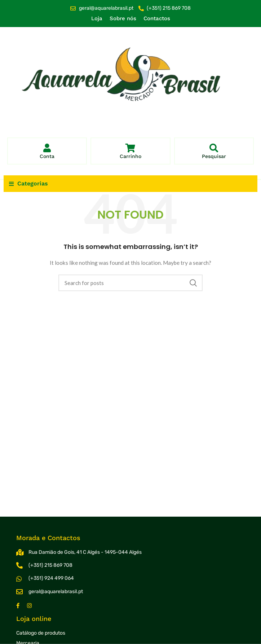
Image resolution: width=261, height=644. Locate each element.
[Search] (130, 283)
